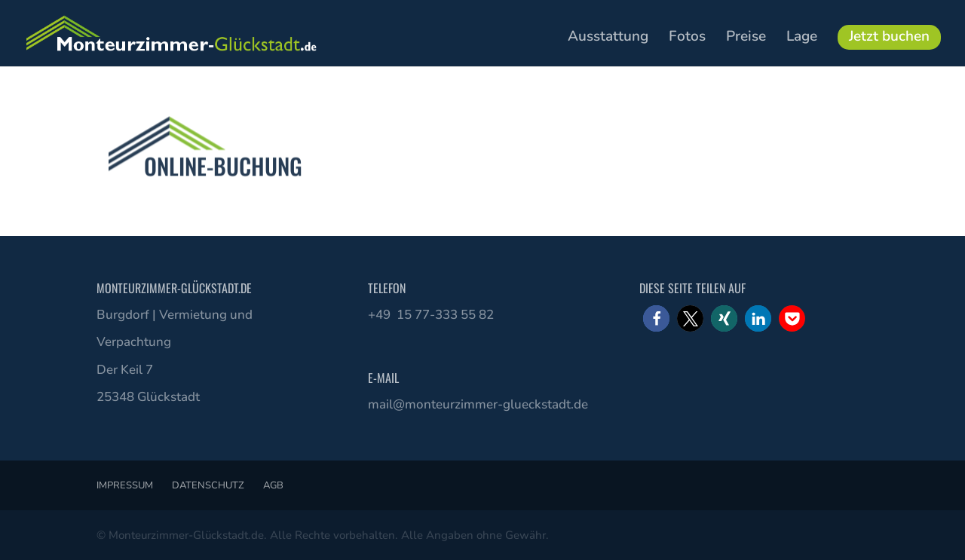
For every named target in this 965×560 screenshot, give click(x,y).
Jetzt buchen (889, 36)
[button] (656, 318)
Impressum (125, 485)
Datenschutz (208, 485)
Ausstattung (608, 38)
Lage (802, 38)
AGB (273, 485)
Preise (746, 38)
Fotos (687, 38)
